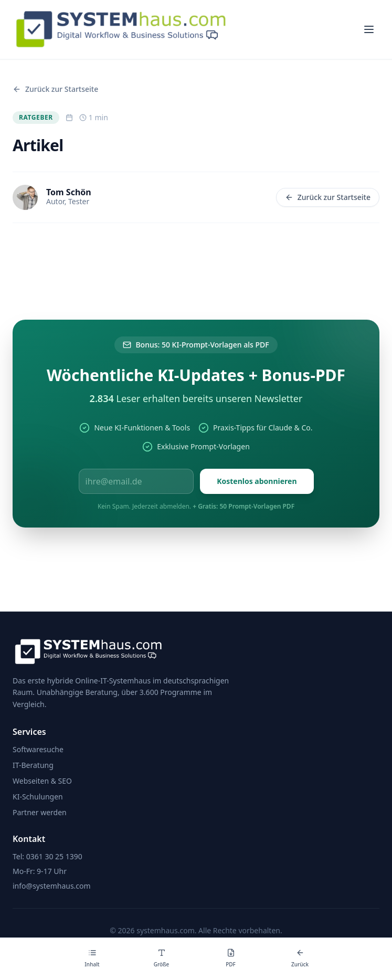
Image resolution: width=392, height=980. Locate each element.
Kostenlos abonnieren (257, 481)
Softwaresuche (38, 749)
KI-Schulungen (38, 797)
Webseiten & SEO (42, 781)
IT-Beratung (33, 765)
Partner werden (40, 812)
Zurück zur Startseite (328, 197)
